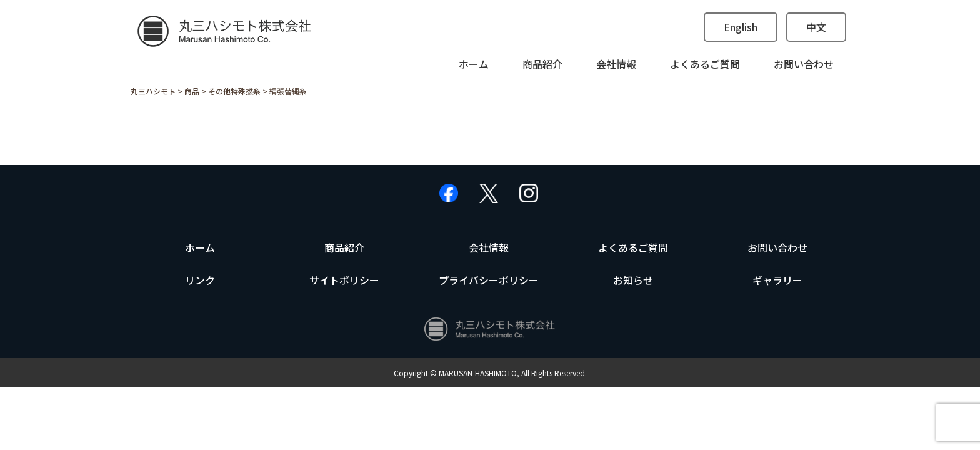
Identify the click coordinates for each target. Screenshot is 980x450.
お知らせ (633, 280)
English (741, 27)
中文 (816, 27)
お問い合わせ (804, 64)
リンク (200, 280)
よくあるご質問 (705, 64)
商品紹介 (542, 64)
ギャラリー (777, 280)
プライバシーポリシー (489, 280)
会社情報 (616, 64)
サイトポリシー (344, 280)
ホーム (474, 64)
